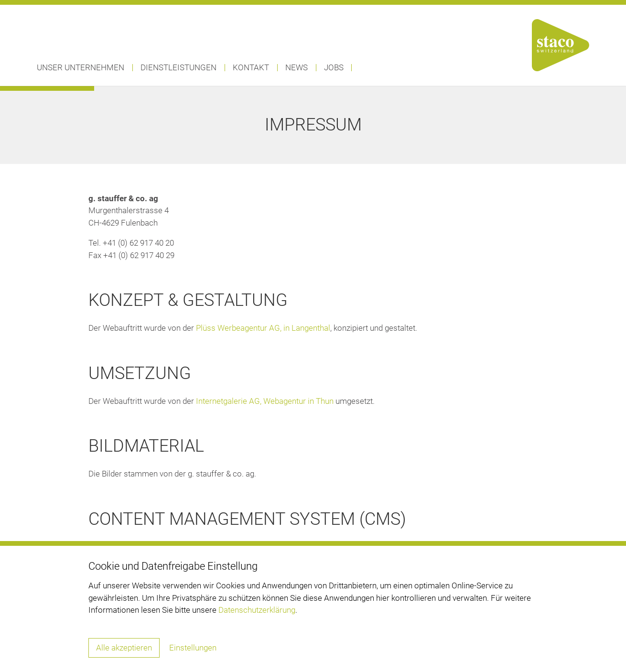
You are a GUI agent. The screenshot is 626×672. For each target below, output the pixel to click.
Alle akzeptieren (124, 648)
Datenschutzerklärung (257, 610)
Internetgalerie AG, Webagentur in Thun (265, 401)
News (297, 67)
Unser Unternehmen (81, 67)
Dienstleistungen (178, 67)
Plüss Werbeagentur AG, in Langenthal (263, 328)
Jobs (334, 67)
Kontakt (251, 67)
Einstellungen (193, 648)
